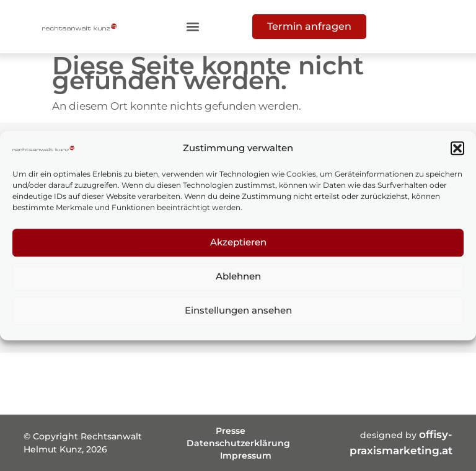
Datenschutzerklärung (238, 443)
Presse (231, 431)
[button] (457, 148)
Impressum (246, 456)
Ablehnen (238, 276)
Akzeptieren (238, 242)
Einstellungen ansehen (238, 310)
